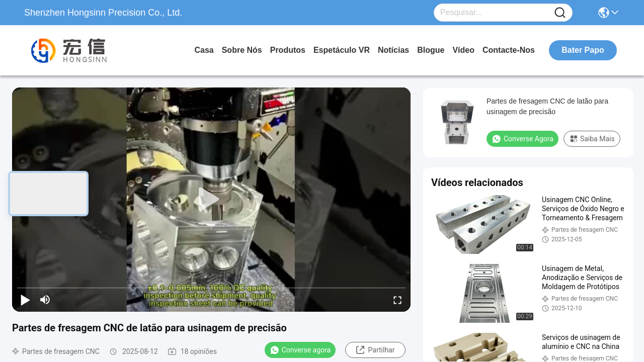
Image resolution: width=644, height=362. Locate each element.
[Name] (560, 13)
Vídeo (463, 50)
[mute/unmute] (45, 300)
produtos (288, 50)
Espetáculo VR (342, 50)
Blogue (431, 50)
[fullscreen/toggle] (397, 300)
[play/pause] (25, 300)
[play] (211, 200)
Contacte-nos (509, 50)
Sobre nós (242, 50)
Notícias (393, 50)
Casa (204, 50)
